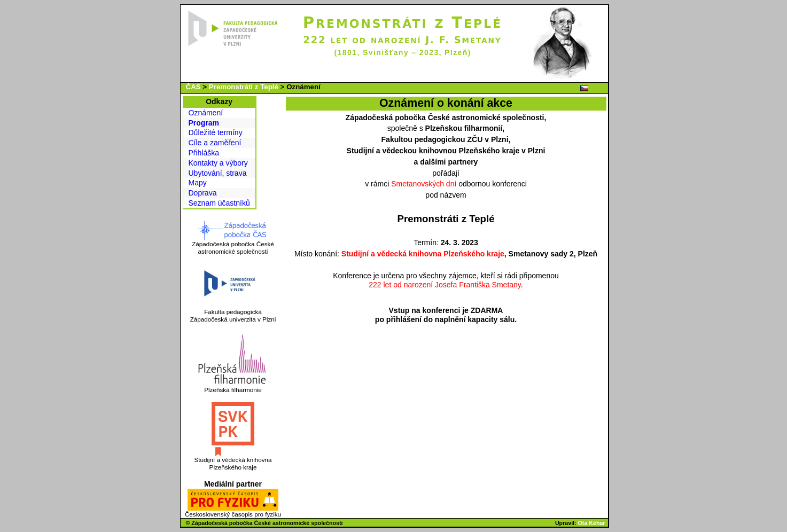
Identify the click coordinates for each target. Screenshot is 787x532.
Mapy (198, 183)
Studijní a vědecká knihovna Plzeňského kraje (423, 254)
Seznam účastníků (219, 203)
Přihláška (204, 153)
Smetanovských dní (424, 184)
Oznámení (206, 113)
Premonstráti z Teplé (244, 87)
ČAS (193, 87)
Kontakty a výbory (218, 163)
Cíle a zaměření (215, 143)
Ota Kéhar (592, 523)
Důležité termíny (216, 132)
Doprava (203, 193)
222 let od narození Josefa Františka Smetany (445, 285)
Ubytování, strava (218, 173)
